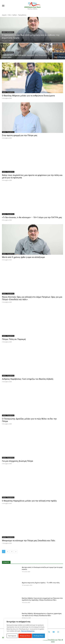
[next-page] (16, 552)
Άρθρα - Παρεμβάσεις (8, 32)
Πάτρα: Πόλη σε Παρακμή (14, 339)
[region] (26, 629)
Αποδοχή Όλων (38, 636)
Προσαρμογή (12, 636)
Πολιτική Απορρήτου (28, 631)
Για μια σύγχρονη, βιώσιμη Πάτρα (17, 461)
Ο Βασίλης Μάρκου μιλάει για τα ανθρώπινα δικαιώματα (28, 96)
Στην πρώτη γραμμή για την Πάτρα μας (20, 135)
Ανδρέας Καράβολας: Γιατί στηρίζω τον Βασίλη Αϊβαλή (28, 379)
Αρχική (4, 15)
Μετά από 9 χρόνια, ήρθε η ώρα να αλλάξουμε (23, 257)
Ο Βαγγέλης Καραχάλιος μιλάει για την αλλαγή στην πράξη (29, 501)
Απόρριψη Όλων (25, 636)
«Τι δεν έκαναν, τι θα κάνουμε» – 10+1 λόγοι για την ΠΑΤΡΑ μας (32, 217)
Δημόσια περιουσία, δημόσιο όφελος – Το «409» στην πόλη (41, 583)
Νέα (9, 15)
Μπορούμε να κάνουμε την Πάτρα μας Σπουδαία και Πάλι (29, 541)
